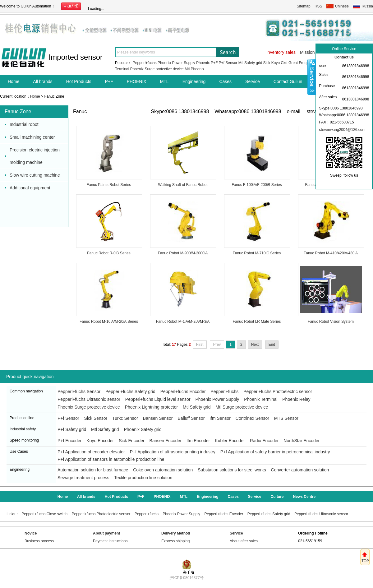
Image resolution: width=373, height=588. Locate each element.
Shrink (312, 77)
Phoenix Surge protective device (157, 69)
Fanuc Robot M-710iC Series (257, 253)
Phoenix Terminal (261, 399)
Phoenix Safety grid (143, 429)
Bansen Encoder (166, 441)
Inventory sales (281, 52)
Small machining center (32, 137)
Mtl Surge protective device (242, 407)
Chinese (342, 6)
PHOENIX (137, 81)
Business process (39, 541)
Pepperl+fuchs (145, 63)
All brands (43, 81)
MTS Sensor (286, 418)
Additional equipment (30, 188)
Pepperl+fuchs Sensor (79, 391)
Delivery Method (176, 533)
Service (253, 81)
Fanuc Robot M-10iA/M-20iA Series (109, 322)
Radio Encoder (264, 441)
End (272, 345)
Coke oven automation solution (163, 470)
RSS (318, 6)
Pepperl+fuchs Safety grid (130, 391)
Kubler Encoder (230, 441)
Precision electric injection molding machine (35, 156)
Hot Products (79, 81)
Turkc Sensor (125, 418)
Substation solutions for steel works (232, 470)
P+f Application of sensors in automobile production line (111, 459)
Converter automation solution (300, 470)
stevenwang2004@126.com (342, 130)
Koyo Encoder (100, 441)
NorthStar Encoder (302, 441)
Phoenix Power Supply (176, 63)
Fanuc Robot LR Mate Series (257, 322)
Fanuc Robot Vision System (331, 322)
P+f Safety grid (72, 429)
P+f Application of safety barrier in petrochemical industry (275, 452)
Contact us (344, 57)
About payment (106, 533)
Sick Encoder (131, 441)
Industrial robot (24, 124)
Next (255, 345)
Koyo (276, 63)
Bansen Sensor (158, 418)
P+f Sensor (228, 63)
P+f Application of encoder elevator (91, 452)
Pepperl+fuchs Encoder (183, 391)
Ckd (284, 63)
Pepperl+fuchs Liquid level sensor (158, 399)
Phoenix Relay (296, 399)
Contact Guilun (288, 81)
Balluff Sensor (191, 418)
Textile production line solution (143, 478)
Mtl (187, 69)
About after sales (244, 541)
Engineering (194, 81)
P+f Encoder (69, 441)
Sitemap (304, 6)
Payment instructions (110, 541)
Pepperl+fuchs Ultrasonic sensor (89, 399)
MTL (164, 81)
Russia (367, 6)
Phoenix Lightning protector (151, 407)
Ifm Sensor (220, 418)
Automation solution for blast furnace (93, 470)
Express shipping (175, 541)
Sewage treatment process (83, 478)
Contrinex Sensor (252, 418)
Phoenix (203, 63)
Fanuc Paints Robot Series (109, 185)
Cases (225, 81)
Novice (31, 533)
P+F (214, 63)
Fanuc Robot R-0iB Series (109, 253)
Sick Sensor (96, 418)
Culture (277, 497)
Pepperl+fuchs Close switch (44, 514)
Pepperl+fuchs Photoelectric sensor (278, 391)
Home (14, 81)
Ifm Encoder (198, 441)
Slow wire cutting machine (35, 175)
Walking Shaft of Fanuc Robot (183, 185)
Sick (267, 63)
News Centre (304, 497)
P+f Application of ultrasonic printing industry (173, 452)
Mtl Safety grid (250, 63)
